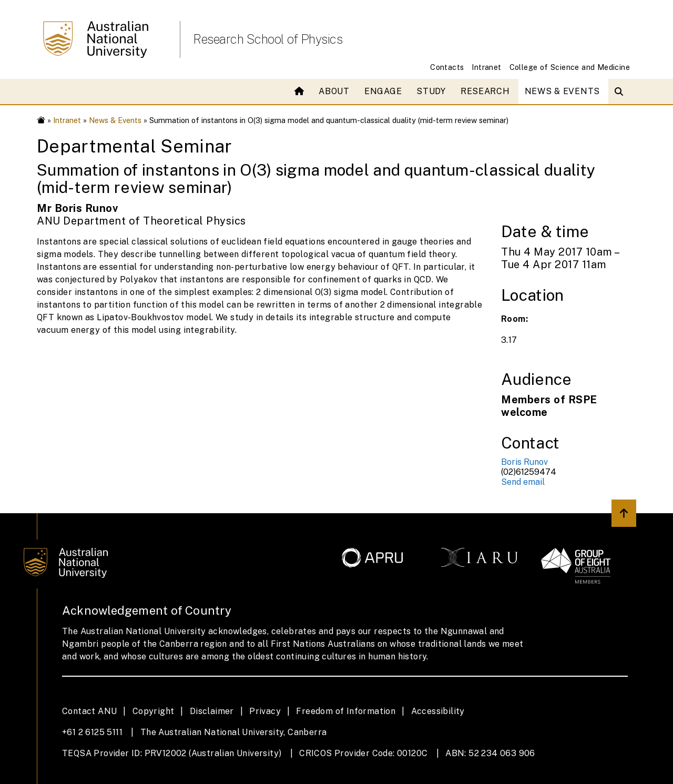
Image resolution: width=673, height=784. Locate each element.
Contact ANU (89, 711)
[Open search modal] (621, 91)
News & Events (562, 91)
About (334, 91)
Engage (383, 91)
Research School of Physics (268, 39)
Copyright (154, 711)
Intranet (486, 67)
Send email (523, 482)
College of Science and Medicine (570, 67)
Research (485, 91)
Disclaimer (212, 711)
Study (431, 91)
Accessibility (438, 711)
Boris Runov (524, 462)
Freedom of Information (346, 711)
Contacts (447, 67)
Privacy (265, 711)
